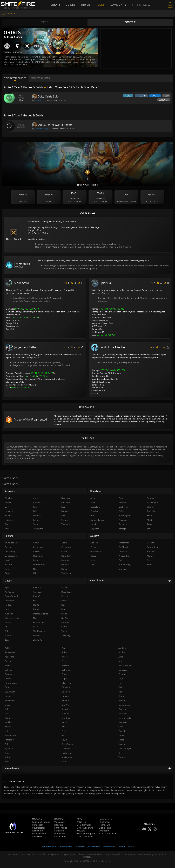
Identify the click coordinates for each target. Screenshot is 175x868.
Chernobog (10, 552)
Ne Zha (8, 722)
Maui (149, 520)
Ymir (7, 762)
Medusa (66, 714)
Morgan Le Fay (125, 718)
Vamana (123, 569)
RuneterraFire (39, 834)
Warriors (95, 536)
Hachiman (38, 556)
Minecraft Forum (85, 828)
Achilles (8, 648)
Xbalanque (67, 757)
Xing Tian (95, 529)
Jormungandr (125, 705)
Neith (64, 722)
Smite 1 (45, 22)
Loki (7, 714)
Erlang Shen (153, 547)
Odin (121, 727)
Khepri (65, 709)
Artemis (9, 661)
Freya (64, 601)
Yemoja (122, 757)
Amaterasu (10, 652)
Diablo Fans (105, 828)
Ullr (120, 753)
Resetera (59, 825)
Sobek (121, 740)
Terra (150, 524)
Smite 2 (130, 22)
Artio (64, 661)
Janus (7, 705)
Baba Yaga (66, 592)
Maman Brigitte (41, 614)
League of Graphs (41, 822)
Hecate (8, 696)
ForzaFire (59, 831)
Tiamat (8, 636)
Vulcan (8, 757)
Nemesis (123, 722)
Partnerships (109, 847)
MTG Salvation (84, 825)
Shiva (93, 565)
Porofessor (38, 825)
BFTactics (81, 819)
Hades (122, 692)
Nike (93, 560)
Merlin (8, 718)
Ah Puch (37, 587)
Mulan (150, 556)
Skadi (7, 573)
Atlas (93, 502)
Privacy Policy (65, 847)
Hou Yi (122, 696)
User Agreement (48, 847)
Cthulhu (94, 511)
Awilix (8, 665)
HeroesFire (60, 834)
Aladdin (122, 648)
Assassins (10, 491)
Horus (93, 556)
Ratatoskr (9, 740)
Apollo (65, 657)
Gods (101, 5)
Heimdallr (66, 556)
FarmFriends (61, 828)
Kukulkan (123, 709)
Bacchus (66, 665)
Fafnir (122, 511)
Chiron (8, 679)
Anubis (122, 652)
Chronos (65, 596)
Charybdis (66, 547)
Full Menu (141, 5)
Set (6, 524)
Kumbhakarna (97, 520)
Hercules (66, 696)
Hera (7, 609)
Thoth (64, 631)
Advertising (80, 847)
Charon (122, 674)
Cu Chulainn (124, 547)
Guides (70, 5)
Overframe (104, 831)
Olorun (8, 622)
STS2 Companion (108, 834)
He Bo (36, 605)
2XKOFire (81, 822)
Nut (63, 727)
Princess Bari (11, 735)
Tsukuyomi (67, 753)
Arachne (9, 498)
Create (55, 5)
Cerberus (123, 670)
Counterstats (38, 828)
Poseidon (123, 731)
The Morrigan (125, 748)
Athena (122, 661)
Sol (6, 744)
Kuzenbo (123, 520)
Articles (131, 847)
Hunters (9, 536)
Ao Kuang (9, 592)
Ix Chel (36, 609)
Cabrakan (66, 670)
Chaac (65, 674)
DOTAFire (59, 819)
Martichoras (39, 565)
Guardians (96, 491)
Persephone (39, 622)
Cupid (64, 679)
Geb (120, 687)
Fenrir (8, 687)
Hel (63, 605)
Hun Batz (66, 700)
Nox (35, 618)
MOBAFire (37, 819)
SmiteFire (37, 837)
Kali (6, 709)
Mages (8, 581)
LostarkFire (60, 837)
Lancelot (9, 511)
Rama (121, 735)
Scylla (64, 740)
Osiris (8, 731)
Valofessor (59, 822)
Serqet (65, 520)
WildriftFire (37, 831)
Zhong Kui (38, 640)
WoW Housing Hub (86, 834)
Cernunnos (10, 674)
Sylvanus (9, 748)
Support (121, 847)
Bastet (8, 502)
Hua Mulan (10, 700)
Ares (121, 657)
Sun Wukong (68, 744)
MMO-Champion (85, 837)
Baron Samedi (125, 665)
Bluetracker (105, 822)
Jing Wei (65, 705)
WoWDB (81, 831)
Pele (64, 731)
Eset (120, 683)
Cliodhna (66, 502)
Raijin (36, 627)
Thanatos (66, 748)
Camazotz (38, 502)
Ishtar (36, 560)
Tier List (86, 5)
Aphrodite (9, 657)
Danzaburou (11, 683)
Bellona (8, 670)
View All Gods (87, 768)
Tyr (92, 569)
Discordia (66, 683)
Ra (63, 735)
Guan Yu (66, 692)
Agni (64, 648)
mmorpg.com (105, 819)
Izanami (122, 700)
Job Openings (94, 847)
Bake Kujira (152, 502)
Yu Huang (66, 636)
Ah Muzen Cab (12, 543)
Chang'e (37, 596)
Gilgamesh (10, 692)
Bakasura (66, 498)
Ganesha (66, 687)
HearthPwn (104, 825)
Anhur (65, 652)
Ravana (37, 520)
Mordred (66, 718)
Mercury (122, 714)
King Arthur (124, 556)
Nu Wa (8, 727)
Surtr (149, 565)
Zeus (64, 762)
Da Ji (121, 679)
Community (118, 5)
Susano (122, 744)
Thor (7, 753)
